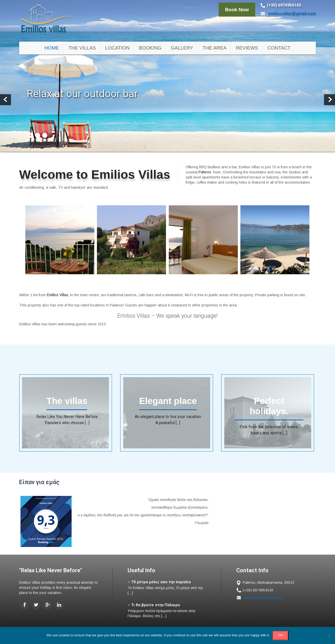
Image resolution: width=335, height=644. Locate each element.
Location (117, 48)
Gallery (182, 48)
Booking (150, 48)
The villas (82, 48)
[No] (329, 636)
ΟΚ (280, 635)
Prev (5, 100)
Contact (279, 48)
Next (330, 100)
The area (215, 48)
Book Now (237, 10)
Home (52, 48)
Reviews (247, 48)
